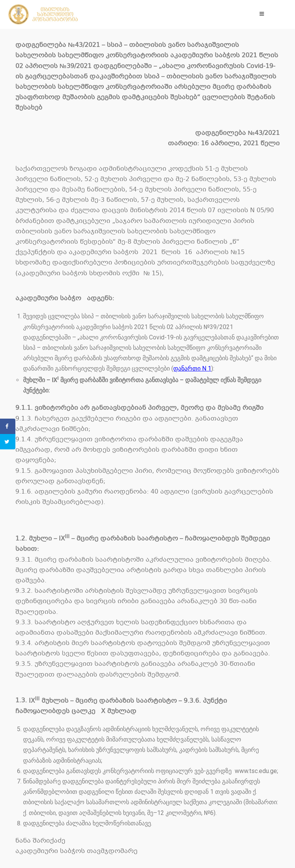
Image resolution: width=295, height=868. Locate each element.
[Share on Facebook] (8, 426)
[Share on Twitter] (8, 442)
